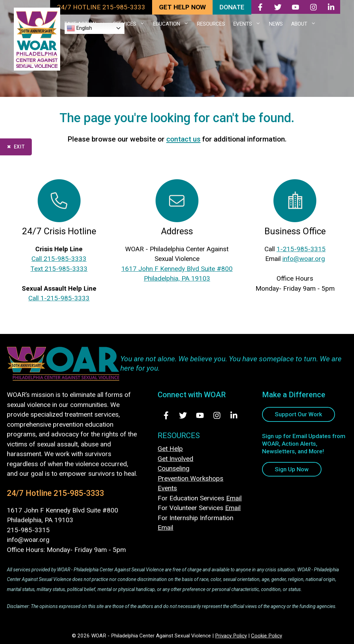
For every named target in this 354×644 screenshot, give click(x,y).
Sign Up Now (292, 469)
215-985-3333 (79, 493)
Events (167, 488)
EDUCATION (173, 24)
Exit (19, 147)
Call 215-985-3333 (59, 259)
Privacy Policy (231, 636)
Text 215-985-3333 (59, 269)
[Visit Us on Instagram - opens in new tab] (217, 415)
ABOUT (306, 24)
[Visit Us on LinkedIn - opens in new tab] (234, 415)
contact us (183, 139)
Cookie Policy (267, 636)
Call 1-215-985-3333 (59, 298)
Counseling (174, 468)
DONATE (232, 7)
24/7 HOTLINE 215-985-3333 (101, 7)
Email (234, 498)
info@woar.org (304, 259)
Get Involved (175, 459)
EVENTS (249, 24)
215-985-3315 (28, 530)
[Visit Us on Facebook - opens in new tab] (166, 415)
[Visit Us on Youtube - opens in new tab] (200, 415)
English (79, 28)
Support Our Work (299, 414)
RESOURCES (211, 24)
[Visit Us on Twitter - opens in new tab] (183, 415)
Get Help (170, 449)
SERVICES (131, 24)
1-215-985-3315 (301, 249)
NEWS (276, 24)
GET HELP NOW (182, 7)
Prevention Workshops (190, 478)
